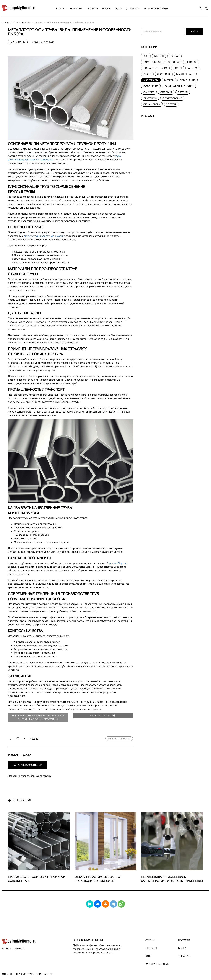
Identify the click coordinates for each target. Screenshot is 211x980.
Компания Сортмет (117, 563)
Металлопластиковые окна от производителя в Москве (98, 879)
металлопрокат (120, 739)
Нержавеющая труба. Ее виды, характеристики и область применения (172, 879)
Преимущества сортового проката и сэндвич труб (37, 879)
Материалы (18, 42)
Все (146, 56)
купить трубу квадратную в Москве (45, 236)
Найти (195, 32)
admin (36, 42)
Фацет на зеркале (103, 716)
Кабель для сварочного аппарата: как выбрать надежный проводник (38, 717)
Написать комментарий (27, 765)
